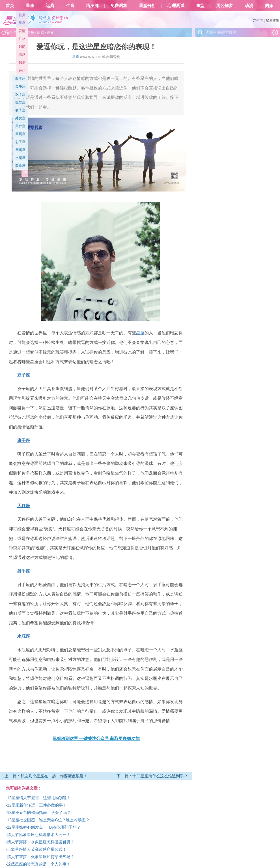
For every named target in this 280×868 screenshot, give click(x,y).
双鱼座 (20, 166)
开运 (22, 71)
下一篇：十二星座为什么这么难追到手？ (152, 776)
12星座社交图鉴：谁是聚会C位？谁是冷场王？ (48, 820)
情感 (22, 55)
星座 (30, 6)
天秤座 (20, 126)
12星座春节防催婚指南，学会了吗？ (39, 812)
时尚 (22, 47)
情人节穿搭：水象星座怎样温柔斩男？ (41, 842)
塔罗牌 (92, 6)
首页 (10, 6)
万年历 (258, 21)
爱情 (22, 31)
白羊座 (20, 78)
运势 (50, 6)
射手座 (20, 142)
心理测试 (176, 6)
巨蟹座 (20, 102)
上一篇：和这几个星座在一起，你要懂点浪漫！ (46, 776)
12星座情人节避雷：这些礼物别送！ (39, 798)
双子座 (20, 94)
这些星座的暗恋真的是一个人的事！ (39, 864)
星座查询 (273, 21)
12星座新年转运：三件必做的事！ (37, 805)
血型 (200, 6)
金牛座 (20, 86)
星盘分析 (147, 6)
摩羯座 (20, 150)
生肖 (70, 6)
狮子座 (20, 110)
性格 (22, 39)
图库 (269, 6)
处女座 (20, 118)
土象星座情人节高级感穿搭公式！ (37, 849)
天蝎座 (20, 134)
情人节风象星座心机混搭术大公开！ (39, 835)
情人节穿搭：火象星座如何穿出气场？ (41, 857)
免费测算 (119, 6)
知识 (22, 63)
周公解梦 (225, 6)
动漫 (249, 6)
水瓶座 (20, 158)
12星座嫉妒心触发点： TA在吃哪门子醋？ (44, 827)
